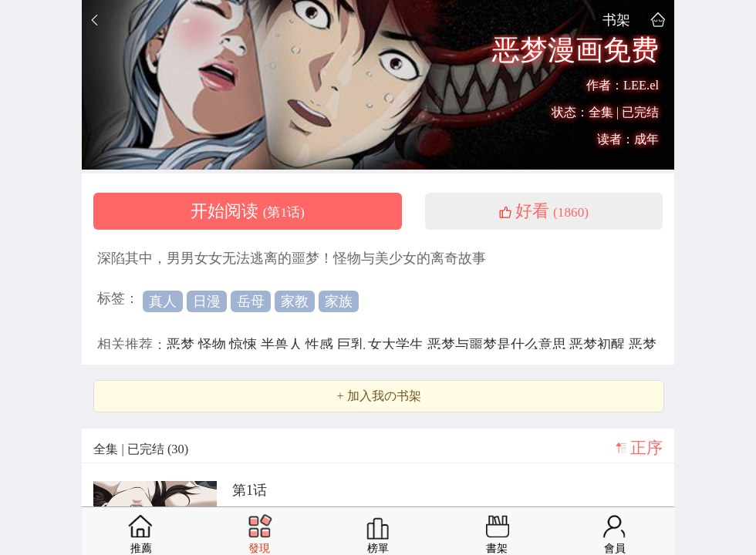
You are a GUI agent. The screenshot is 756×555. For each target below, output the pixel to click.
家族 (339, 301)
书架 (616, 20)
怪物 (214, 345)
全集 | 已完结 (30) (141, 449)
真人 (163, 301)
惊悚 (245, 345)
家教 (295, 301)
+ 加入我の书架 (378, 396)
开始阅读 (248, 211)
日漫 (207, 301)
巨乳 (353, 345)
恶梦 (182, 345)
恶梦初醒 (599, 345)
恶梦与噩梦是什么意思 (499, 345)
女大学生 (398, 345)
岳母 (251, 301)
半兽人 (283, 345)
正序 (646, 448)
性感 (321, 345)
